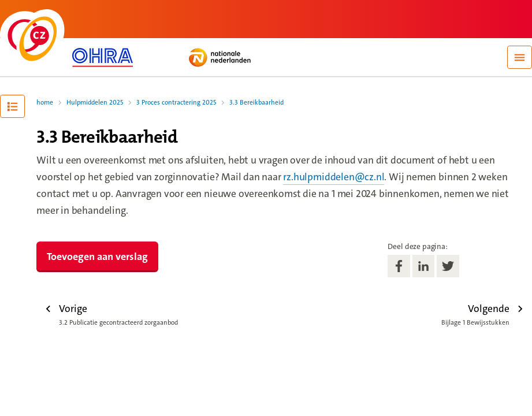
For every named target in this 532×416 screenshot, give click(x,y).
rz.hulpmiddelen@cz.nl (334, 177)
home (45, 103)
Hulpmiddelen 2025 (95, 103)
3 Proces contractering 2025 (176, 103)
